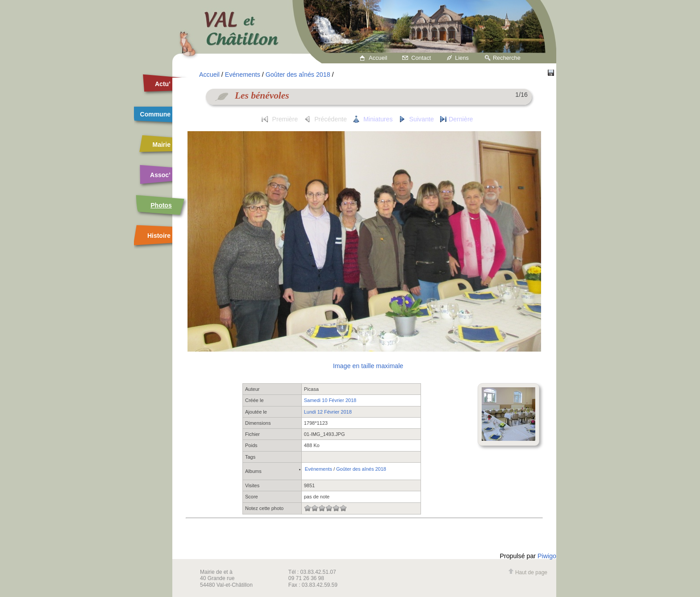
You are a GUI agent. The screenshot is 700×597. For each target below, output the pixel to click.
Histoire (159, 236)
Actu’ (163, 84)
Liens (462, 58)
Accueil (378, 58)
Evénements (243, 75)
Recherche (507, 58)
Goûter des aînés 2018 (298, 75)
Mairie (162, 145)
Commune (155, 114)
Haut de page (528, 572)
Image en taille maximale (368, 366)
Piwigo (547, 556)
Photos (161, 205)
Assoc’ (160, 175)
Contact (421, 58)
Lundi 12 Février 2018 (328, 412)
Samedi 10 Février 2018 (330, 400)
